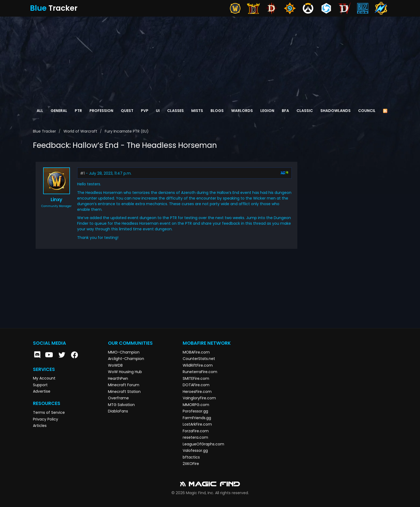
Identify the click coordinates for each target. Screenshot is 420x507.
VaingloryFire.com (199, 398)
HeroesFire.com (197, 392)
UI (158, 111)
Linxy (57, 200)
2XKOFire (191, 464)
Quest (127, 111)
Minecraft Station (124, 392)
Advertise (42, 391)
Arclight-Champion (126, 359)
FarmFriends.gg (197, 418)
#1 (82, 173)
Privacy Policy (46, 419)
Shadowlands (335, 111)
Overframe (118, 398)
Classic (305, 111)
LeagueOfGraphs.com (203, 444)
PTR (78, 111)
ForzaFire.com (196, 431)
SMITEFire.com (196, 378)
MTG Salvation (121, 405)
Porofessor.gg (195, 411)
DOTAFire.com (196, 385)
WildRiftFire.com (198, 365)
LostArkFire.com (197, 424)
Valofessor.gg (195, 450)
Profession (101, 111)
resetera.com (195, 437)
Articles (40, 426)
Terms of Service (49, 412)
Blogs (217, 111)
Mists (197, 111)
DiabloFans (118, 411)
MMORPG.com (196, 405)
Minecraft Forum (124, 385)
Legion (267, 111)
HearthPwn (118, 378)
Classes (175, 111)
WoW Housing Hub (125, 372)
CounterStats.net (199, 359)
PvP (145, 111)
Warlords (242, 111)
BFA (285, 111)
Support (40, 385)
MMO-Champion (124, 352)
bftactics (191, 457)
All (40, 111)
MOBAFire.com (196, 352)
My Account (44, 378)
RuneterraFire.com (200, 372)
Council (367, 111)
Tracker (54, 8)
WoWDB (115, 365)
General (59, 111)
